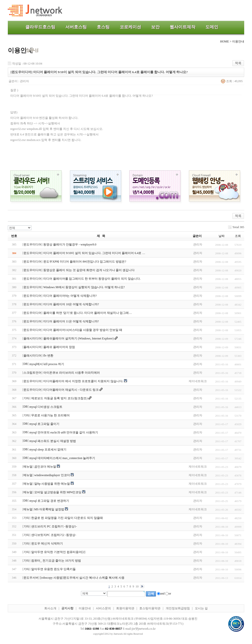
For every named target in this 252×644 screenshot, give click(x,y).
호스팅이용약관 (150, 608)
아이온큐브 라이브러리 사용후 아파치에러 (72, 373)
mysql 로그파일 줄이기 (44, 424)
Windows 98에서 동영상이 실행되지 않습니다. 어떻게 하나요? (84, 287)
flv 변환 (48, 356)
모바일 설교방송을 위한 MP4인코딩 (58, 492)
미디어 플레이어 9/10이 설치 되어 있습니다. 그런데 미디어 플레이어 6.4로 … (94, 253)
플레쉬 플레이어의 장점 (59, 347)
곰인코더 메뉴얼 (45, 467)
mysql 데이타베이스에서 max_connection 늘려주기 (62, 458)
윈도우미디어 (32, 244)
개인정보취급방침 (178, 608)
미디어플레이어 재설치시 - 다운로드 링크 (71, 390)
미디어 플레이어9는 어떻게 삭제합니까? (70, 296)
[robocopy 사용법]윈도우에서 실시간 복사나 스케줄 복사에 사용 (82, 578)
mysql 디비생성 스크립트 (46, 407)
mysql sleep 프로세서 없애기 (48, 450)
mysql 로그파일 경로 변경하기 (49, 501)
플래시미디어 (32, 338)
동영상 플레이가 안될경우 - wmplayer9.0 (70, 244)
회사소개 (50, 608)
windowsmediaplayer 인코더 (52, 475)
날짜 (222, 236)
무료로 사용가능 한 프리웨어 (50, 415)
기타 (26, 398)
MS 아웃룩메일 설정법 (49, 509)
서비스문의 (103, 608)
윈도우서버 (31, 578)
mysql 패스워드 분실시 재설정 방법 (53, 441)
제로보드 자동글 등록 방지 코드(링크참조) (59, 398)
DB (26, 364)
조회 (238, 236)
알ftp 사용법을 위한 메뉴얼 (52, 484)
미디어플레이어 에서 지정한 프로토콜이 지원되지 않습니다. (83, 381)
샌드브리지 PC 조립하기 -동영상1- (54, 526)
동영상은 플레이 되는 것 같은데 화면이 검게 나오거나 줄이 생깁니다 (89, 270)
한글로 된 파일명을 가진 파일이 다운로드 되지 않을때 (67, 518)
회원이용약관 (125, 608)
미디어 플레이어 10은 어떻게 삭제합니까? (71, 304)
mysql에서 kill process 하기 (47, 364)
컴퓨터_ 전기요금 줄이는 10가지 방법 (56, 561)
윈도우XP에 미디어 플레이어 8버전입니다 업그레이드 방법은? (85, 262)
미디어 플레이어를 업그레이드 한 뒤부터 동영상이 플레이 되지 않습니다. (92, 279)
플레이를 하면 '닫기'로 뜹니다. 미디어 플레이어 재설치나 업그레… (88, 313)
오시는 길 (201, 608)
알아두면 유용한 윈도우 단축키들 (53, 569)
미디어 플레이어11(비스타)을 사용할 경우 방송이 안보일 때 (83, 330)
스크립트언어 (32, 373)
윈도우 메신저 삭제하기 (47, 543)
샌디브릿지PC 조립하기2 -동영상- (54, 535)
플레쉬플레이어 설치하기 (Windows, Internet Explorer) (78, 338)
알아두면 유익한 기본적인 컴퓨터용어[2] (58, 552)
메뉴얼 (28, 467)
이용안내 (85, 608)
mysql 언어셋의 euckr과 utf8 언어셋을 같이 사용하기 (64, 432)
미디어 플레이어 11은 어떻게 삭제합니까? (71, 321)
